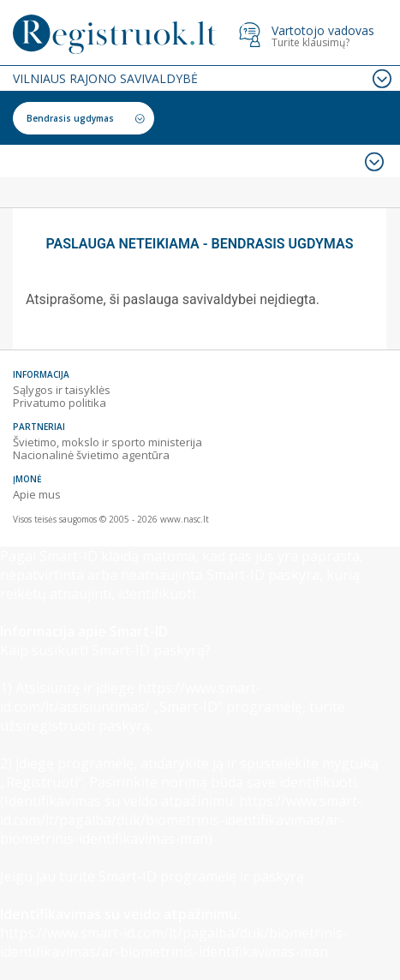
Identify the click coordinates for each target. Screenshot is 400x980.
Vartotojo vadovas (323, 30)
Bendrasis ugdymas (70, 118)
